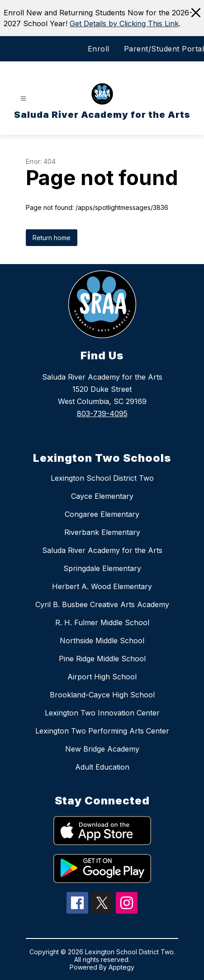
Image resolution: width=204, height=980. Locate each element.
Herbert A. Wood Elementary (102, 586)
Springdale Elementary (102, 568)
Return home (52, 238)
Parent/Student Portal (164, 49)
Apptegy (121, 967)
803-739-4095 (102, 413)
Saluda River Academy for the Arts (102, 550)
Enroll (99, 49)
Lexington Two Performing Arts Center (102, 731)
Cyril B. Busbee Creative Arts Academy (102, 604)
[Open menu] (23, 99)
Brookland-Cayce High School (102, 695)
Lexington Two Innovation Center (102, 713)
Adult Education (102, 767)
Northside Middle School (102, 641)
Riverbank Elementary (102, 532)
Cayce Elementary (102, 496)
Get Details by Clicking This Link (124, 23)
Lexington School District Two (102, 478)
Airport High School (102, 677)
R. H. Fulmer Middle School (102, 622)
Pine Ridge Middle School (102, 659)
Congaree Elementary (102, 514)
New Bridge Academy (102, 749)
